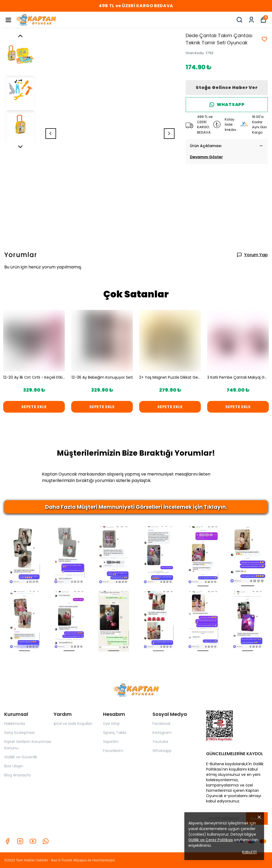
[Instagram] (20, 841)
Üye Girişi (111, 724)
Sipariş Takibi (115, 733)
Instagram (162, 733)
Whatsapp (162, 751)
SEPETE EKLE (34, 407)
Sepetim (111, 742)
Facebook (161, 724)
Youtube (160, 742)
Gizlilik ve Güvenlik (21, 757)
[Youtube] (33, 841)
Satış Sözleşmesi (19, 733)
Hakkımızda (15, 724)
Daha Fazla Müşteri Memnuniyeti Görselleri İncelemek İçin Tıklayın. (136, 507)
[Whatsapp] (46, 841)
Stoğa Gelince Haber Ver (227, 87)
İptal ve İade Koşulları (73, 724)
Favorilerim (113, 751)
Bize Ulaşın (14, 766)
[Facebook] (7, 841)
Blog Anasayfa (17, 775)
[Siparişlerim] (251, 20)
